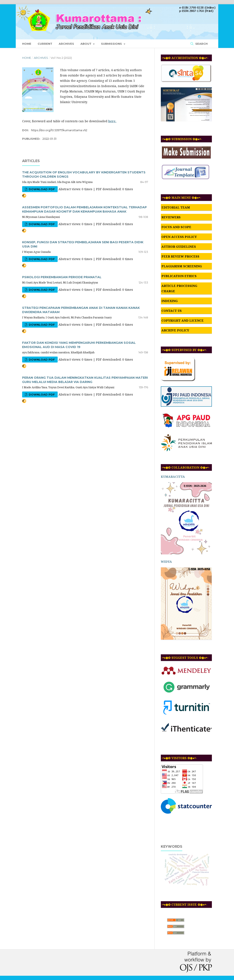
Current (45, 44)
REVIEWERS (171, 217)
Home (27, 44)
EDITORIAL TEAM (176, 207)
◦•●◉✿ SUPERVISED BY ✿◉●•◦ (184, 350)
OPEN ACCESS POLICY (179, 237)
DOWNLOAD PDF (41, 189)
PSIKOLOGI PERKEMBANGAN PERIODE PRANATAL (62, 277)
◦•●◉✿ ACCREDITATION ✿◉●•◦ (185, 58)
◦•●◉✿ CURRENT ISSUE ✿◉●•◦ (184, 904)
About (86, 44)
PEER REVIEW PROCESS (180, 256)
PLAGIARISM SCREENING (182, 266)
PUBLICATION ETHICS (179, 276)
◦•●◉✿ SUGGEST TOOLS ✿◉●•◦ (185, 658)
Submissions (112, 44)
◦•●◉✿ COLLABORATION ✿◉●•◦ (185, 467)
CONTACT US (172, 311)
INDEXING (170, 301)
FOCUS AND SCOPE (176, 227)
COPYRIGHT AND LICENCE (183, 320)
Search (201, 44)
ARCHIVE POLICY (175, 330)
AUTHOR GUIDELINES (179, 247)
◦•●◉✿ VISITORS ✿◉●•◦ (179, 758)
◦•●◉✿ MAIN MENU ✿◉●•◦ (181, 198)
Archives (66, 44)
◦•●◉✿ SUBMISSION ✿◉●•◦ (182, 139)
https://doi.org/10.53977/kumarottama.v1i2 (59, 130)
